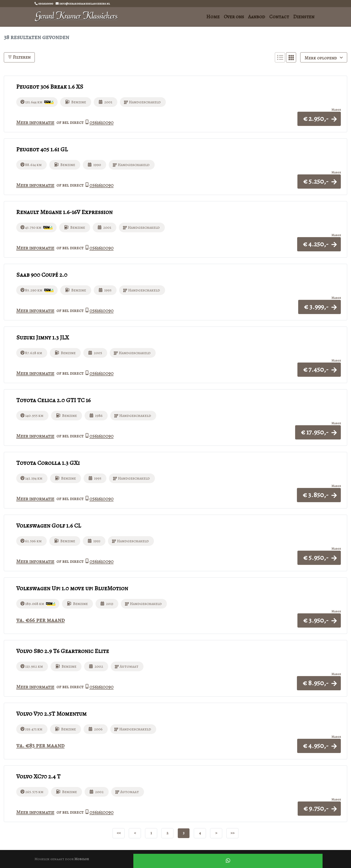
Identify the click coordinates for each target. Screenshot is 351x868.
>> (232, 833)
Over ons (234, 17)
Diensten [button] (304, 17)
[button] (319, 119)
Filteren (19, 57)
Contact (279, 17)
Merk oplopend (324, 58)
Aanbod (257, 17)
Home (213, 17)
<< (119, 833)
